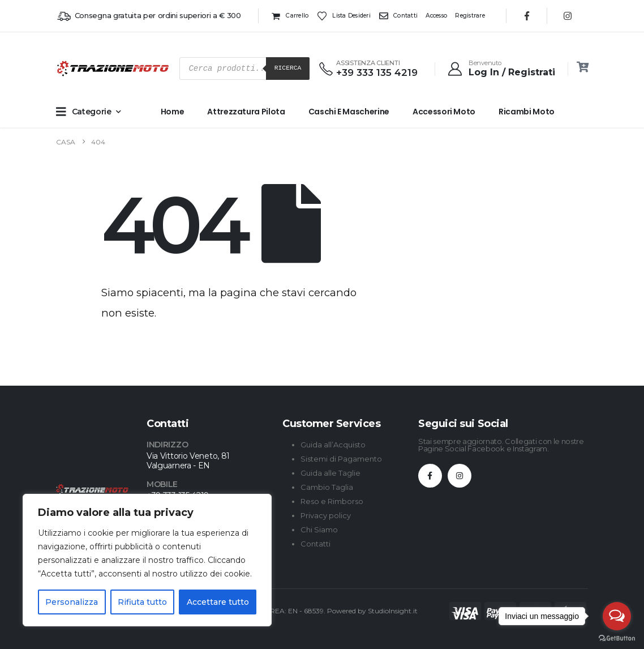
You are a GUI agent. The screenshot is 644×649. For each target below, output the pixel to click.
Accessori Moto (444, 112)
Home (173, 112)
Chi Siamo (319, 530)
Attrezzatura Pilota (246, 112)
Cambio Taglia (327, 487)
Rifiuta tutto (142, 602)
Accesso (436, 16)
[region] (147, 560)
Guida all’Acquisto (333, 445)
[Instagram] (568, 16)
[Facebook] (527, 16)
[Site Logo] (79, 69)
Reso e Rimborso (332, 501)
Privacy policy (326, 515)
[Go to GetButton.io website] (617, 638)
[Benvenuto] (501, 69)
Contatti (398, 16)
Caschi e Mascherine (349, 112)
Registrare (470, 16)
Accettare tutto (218, 602)
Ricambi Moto (527, 112)
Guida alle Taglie (330, 473)
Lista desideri (344, 16)
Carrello (290, 16)
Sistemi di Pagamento (341, 459)
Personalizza (72, 602)
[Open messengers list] (617, 616)
